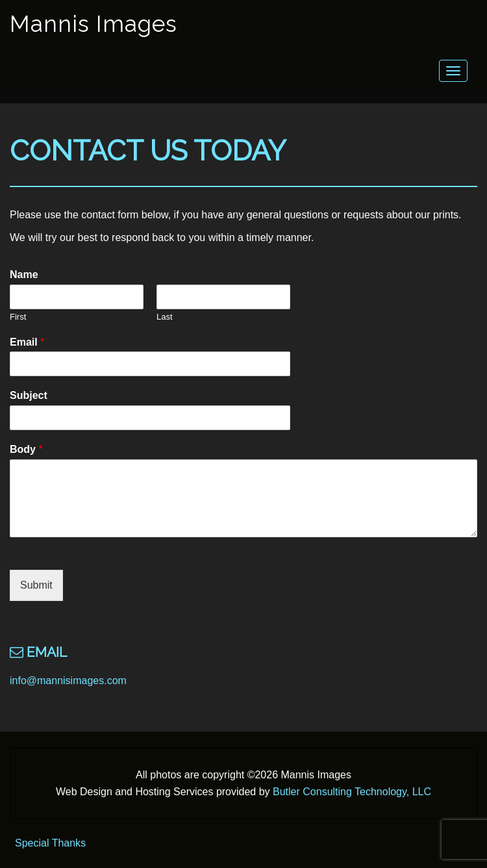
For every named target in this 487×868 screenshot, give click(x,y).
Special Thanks (50, 843)
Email (27, 342)
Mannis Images (94, 24)
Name (24, 274)
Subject (29, 395)
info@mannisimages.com (68, 681)
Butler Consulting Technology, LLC (352, 792)
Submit (36, 585)
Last (165, 317)
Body (26, 449)
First (18, 317)
